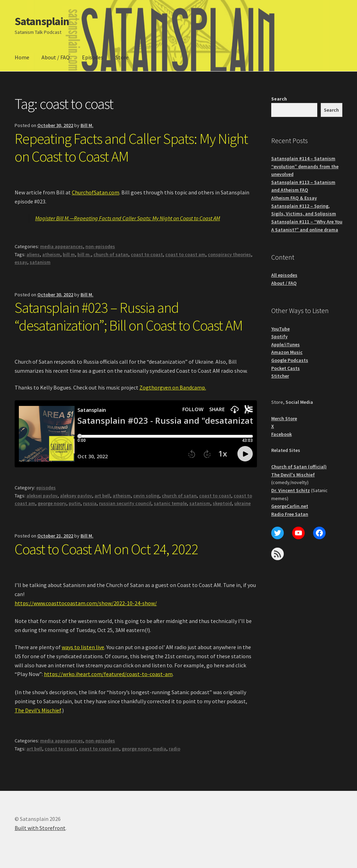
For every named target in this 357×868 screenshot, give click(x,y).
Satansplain (42, 21)
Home (22, 57)
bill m (69, 254)
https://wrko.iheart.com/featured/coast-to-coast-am (108, 674)
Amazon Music (287, 352)
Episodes (93, 57)
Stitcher (280, 376)
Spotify (279, 336)
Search (279, 99)
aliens (33, 254)
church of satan (111, 254)
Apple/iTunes (286, 344)
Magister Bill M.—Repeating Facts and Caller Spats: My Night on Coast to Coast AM (128, 218)
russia (90, 503)
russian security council (125, 503)
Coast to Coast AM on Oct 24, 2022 (106, 549)
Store (122, 57)
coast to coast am (185, 254)
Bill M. (87, 125)
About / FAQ (56, 57)
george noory (52, 503)
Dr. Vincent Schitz (291, 490)
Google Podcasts (290, 360)
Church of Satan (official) (299, 467)
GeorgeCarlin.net (290, 506)
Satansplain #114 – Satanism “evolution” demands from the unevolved (305, 166)
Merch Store (284, 418)
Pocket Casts (286, 368)
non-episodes (100, 246)
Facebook (282, 434)
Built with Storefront (40, 828)
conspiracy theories (229, 254)
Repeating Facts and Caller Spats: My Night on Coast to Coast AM (131, 147)
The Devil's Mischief (293, 475)
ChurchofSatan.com (96, 192)
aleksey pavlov (76, 496)
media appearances (62, 246)
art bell (102, 496)
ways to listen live (83, 647)
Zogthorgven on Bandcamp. (173, 387)
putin (75, 503)
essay (21, 262)
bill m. (84, 254)
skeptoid (222, 503)
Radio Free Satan (290, 514)
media (159, 749)
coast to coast (147, 254)
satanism (40, 262)
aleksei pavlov (42, 496)
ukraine (242, 503)
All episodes (284, 275)
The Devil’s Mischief (38, 710)
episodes (46, 488)
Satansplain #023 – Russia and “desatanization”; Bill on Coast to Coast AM (129, 316)
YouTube (280, 329)
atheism (51, 254)
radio (174, 749)
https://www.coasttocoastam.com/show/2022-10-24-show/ (86, 603)
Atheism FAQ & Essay (294, 198)
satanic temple (170, 503)
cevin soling (146, 496)
